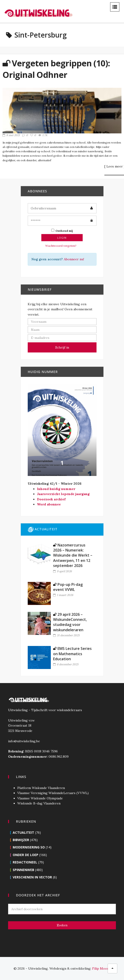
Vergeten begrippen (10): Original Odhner (56, 69)
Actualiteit (23, 832)
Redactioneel (25, 862)
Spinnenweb (23, 870)
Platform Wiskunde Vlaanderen (41, 788)
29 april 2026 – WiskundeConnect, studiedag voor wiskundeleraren (70, 622)
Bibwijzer (21, 840)
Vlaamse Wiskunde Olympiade (40, 798)
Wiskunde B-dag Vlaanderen (39, 803)
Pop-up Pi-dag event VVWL (68, 587)
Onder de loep (26, 855)
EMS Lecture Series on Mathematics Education (72, 654)
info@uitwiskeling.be (24, 741)
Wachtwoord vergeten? (61, 246)
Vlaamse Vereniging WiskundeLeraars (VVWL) (53, 793)
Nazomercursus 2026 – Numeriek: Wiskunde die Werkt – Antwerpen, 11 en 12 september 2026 (73, 555)
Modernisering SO (29, 847)
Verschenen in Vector (32, 877)
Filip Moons (101, 968)
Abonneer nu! (74, 259)
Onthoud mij (62, 231)
